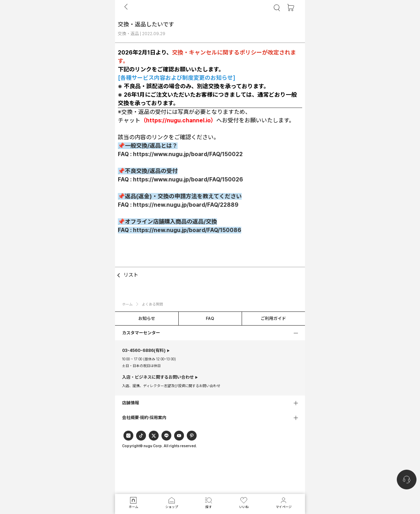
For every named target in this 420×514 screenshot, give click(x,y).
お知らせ (147, 319)
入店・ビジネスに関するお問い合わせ (158, 377)
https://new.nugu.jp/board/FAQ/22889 (186, 205)
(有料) (144, 351)
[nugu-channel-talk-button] (407, 480)
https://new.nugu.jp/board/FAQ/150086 (187, 230)
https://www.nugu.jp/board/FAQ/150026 (188, 179)
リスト (127, 275)
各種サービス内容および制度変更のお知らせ (177, 78)
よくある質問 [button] (152, 304)
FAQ (210, 319)
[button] (210, 333)
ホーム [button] (127, 304)
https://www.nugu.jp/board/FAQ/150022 (188, 154)
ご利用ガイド (273, 319)
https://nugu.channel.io (178, 120)
